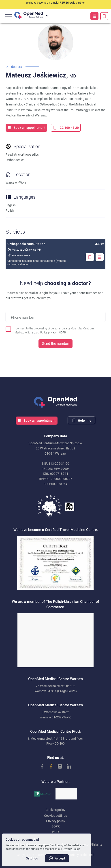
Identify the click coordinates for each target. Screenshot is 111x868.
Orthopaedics (15, 160)
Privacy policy (56, 821)
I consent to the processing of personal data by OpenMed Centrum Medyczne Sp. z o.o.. (54, 331)
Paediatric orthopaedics (22, 155)
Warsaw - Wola (19, 255)
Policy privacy (48, 333)
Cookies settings (55, 816)
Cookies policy (55, 810)
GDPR (63, 333)
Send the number (55, 344)
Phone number (22, 317)
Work (55, 832)
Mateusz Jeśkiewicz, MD (24, 250)
